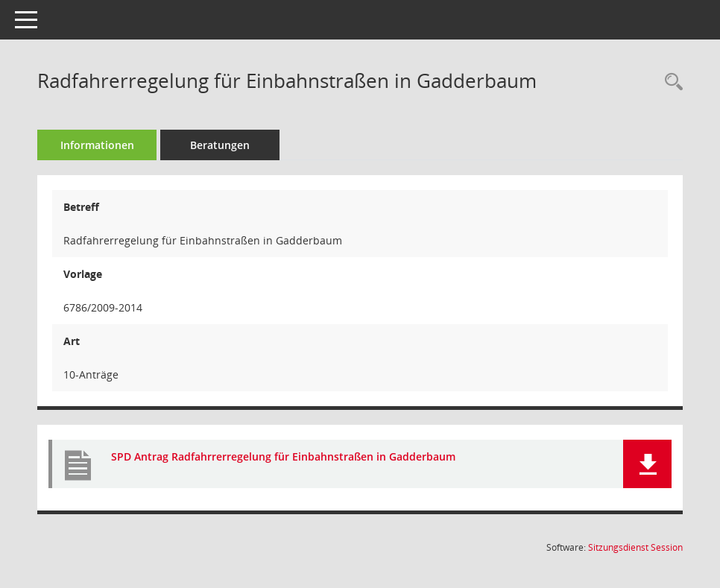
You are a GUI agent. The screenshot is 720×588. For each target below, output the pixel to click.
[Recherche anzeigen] (670, 82)
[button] (647, 464)
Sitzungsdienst (635, 547)
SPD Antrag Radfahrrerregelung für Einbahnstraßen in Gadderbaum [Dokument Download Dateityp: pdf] (283, 456)
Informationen (97, 145)
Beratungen (220, 145)
